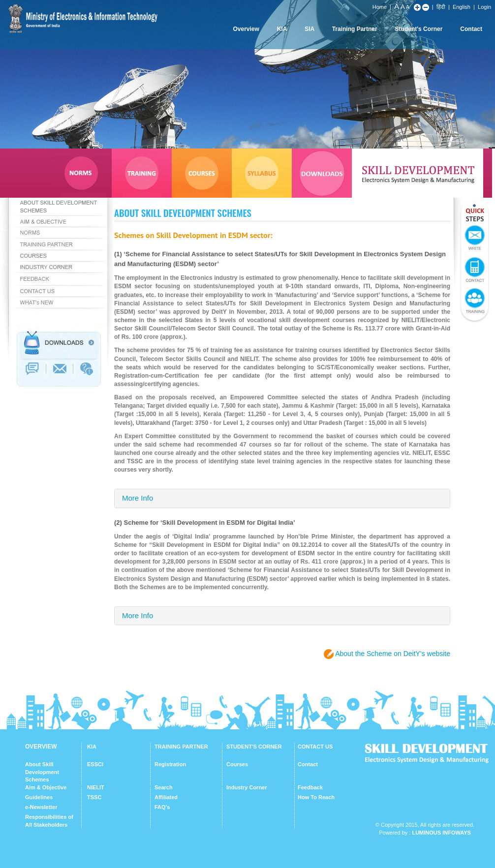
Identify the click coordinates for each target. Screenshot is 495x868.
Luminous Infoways (441, 833)
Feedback (310, 787)
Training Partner (355, 29)
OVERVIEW (41, 747)
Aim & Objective (46, 787)
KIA (282, 29)
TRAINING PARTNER (181, 747)
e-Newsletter (41, 807)
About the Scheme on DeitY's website (393, 654)
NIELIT (96, 787)
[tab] (282, 498)
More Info (138, 498)
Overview (246, 29)
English (462, 7)
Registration (170, 764)
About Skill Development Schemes (42, 772)
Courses (237, 764)
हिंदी (441, 7)
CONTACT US (315, 747)
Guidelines (39, 797)
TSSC (94, 797)
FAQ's (162, 807)
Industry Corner (247, 787)
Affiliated (166, 797)
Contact (471, 29)
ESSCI (95, 764)
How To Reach (316, 797)
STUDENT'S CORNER (254, 747)
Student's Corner (419, 29)
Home (380, 7)
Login (484, 7)
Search (164, 787)
